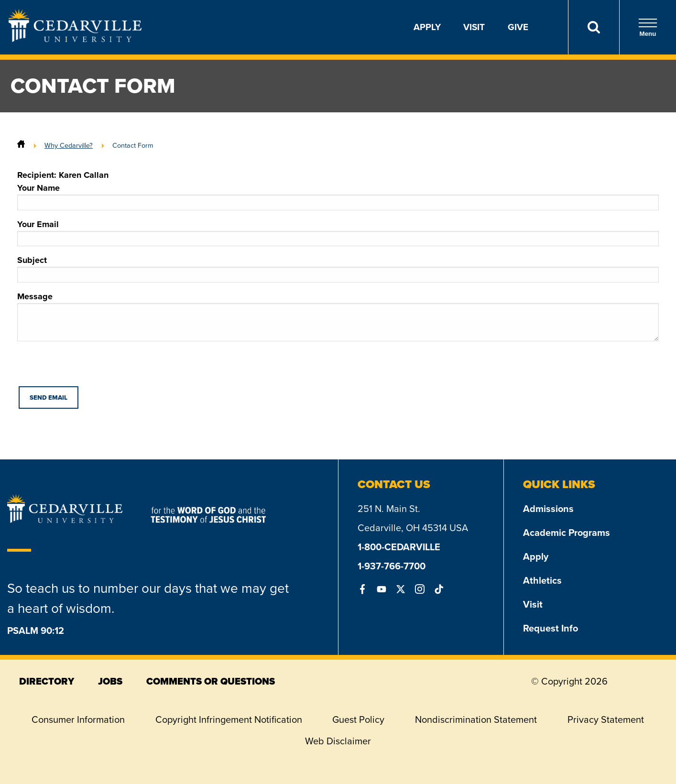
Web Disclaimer (338, 741)
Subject (338, 268)
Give (518, 27)
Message (338, 316)
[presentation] (90, 368)
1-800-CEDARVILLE (399, 547)
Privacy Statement (606, 719)
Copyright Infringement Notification (229, 719)
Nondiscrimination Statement (476, 719)
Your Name (338, 196)
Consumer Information (78, 719)
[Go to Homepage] (75, 39)
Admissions (548, 509)
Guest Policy (358, 719)
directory (47, 681)
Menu (648, 27)
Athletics (542, 580)
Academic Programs (567, 533)
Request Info (551, 628)
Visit (474, 27)
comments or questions (211, 681)
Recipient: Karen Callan (63, 175)
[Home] (21, 145)
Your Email (338, 232)
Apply (427, 27)
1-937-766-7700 (392, 566)
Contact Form (133, 145)
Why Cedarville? (69, 145)
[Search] (594, 27)
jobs (110, 681)
